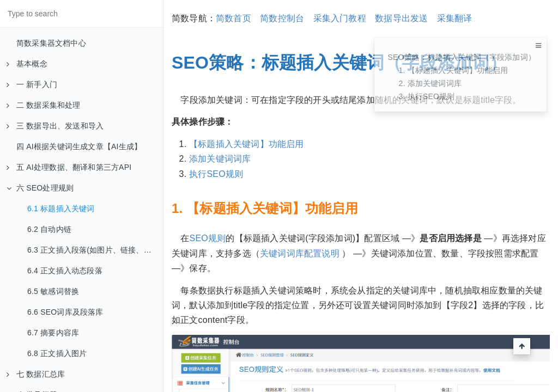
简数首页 (233, 18)
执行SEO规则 (216, 174)
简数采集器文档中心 (51, 43)
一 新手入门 (32, 84)
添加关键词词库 (220, 159)
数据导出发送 (401, 18)
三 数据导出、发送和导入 (55, 126)
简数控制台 (282, 18)
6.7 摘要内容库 (53, 333)
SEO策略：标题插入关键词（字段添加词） (462, 57)
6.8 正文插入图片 (57, 353)
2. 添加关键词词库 (430, 83)
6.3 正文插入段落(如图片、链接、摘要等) (95, 250)
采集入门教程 (340, 18)
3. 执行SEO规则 (426, 96)
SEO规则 (208, 238)
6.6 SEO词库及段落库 (65, 312)
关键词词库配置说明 (301, 253)
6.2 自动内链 (49, 229)
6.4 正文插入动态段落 (65, 271)
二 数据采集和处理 (44, 105)
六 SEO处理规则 (40, 188)
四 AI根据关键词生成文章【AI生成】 (79, 146)
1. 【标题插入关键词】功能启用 (453, 70)
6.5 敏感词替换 (53, 291)
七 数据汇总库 (36, 374)
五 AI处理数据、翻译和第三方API (69, 167)
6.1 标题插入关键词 (61, 209)
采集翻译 (455, 18)
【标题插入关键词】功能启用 (247, 144)
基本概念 (27, 64)
